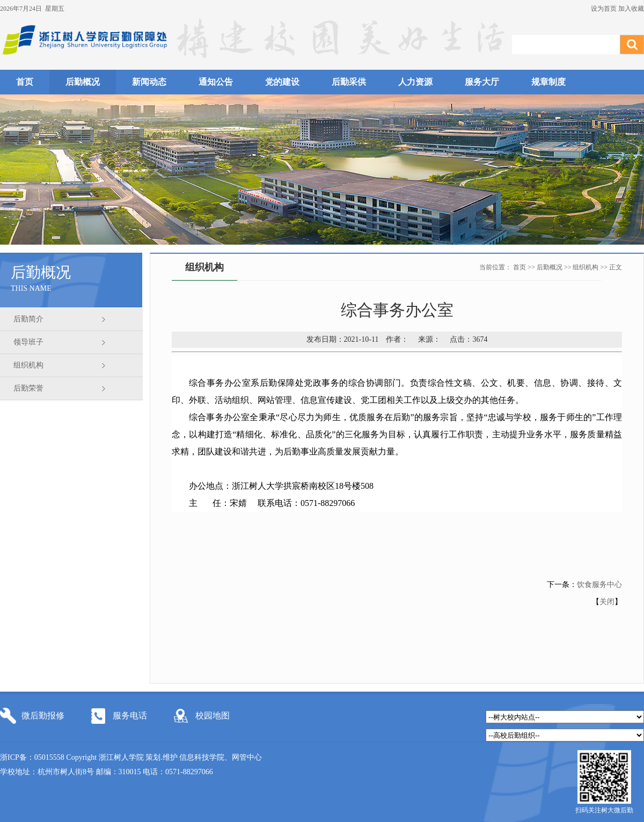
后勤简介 (28, 319)
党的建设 (282, 82)
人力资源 (415, 82)
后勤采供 (349, 82)
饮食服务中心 (599, 585)
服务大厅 (482, 82)
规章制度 (548, 82)
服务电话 (130, 715)
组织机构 (28, 365)
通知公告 (216, 82)
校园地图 (213, 715)
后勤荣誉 (28, 388)
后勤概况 (83, 82)
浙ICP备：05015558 (33, 757)
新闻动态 (149, 82)
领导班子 (28, 342)
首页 (25, 82)
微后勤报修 (43, 715)
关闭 (607, 602)
